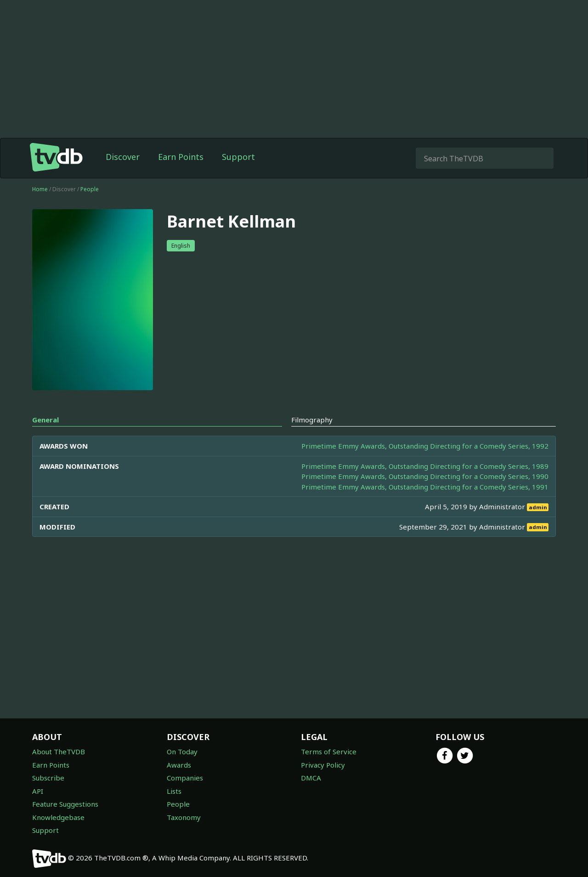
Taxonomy (184, 817)
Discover (123, 157)
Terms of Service (329, 752)
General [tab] (45, 420)
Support (238, 157)
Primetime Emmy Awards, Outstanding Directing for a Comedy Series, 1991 (425, 487)
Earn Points (181, 157)
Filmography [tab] (312, 420)
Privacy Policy (323, 765)
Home (40, 189)
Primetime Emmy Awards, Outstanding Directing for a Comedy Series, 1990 (425, 476)
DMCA (311, 778)
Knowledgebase (58, 817)
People (90, 189)
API (38, 791)
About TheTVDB (59, 752)
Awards (179, 765)
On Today (182, 752)
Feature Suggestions (65, 804)
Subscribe (48, 778)
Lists (174, 791)
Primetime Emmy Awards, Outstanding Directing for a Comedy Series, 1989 (425, 466)
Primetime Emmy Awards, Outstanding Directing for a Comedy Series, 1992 (425, 446)
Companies (185, 778)
